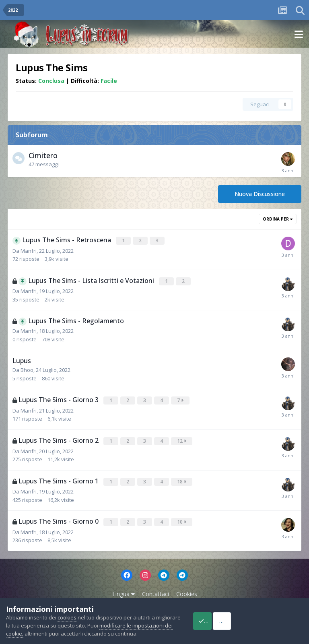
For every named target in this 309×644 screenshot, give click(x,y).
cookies (67, 610)
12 (182, 439)
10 (182, 519)
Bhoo (27, 369)
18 (182, 479)
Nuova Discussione (260, 194)
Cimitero (43, 155)
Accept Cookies (212, 617)
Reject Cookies (274, 617)
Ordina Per (278, 219)
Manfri (29, 250)
